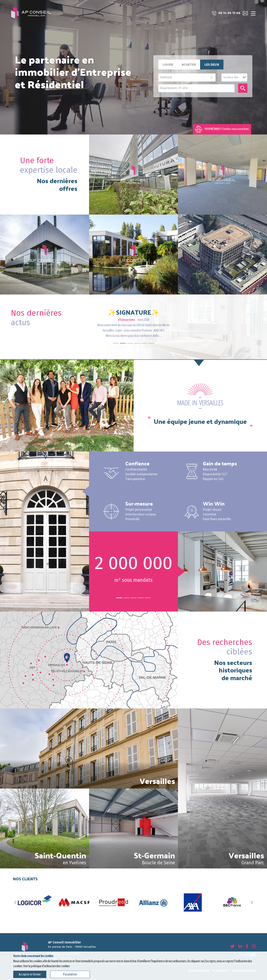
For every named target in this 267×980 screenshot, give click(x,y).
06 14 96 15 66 (226, 13)
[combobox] (196, 88)
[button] (15, 902)
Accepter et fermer (30, 974)
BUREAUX (166, 77)
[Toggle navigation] (253, 13)
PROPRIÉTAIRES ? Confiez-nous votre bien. (222, 129)
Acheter (189, 64)
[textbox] (197, 88)
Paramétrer (70, 974)
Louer (168, 64)
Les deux (212, 64)
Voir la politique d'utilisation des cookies (47, 966)
